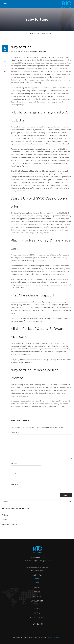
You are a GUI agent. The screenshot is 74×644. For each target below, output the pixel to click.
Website (14, 484)
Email (13, 474)
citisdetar (19, 51)
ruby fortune (32, 51)
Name (14, 463)
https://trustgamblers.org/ (21, 60)
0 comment (43, 51)
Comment (15, 432)
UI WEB (58, 637)
